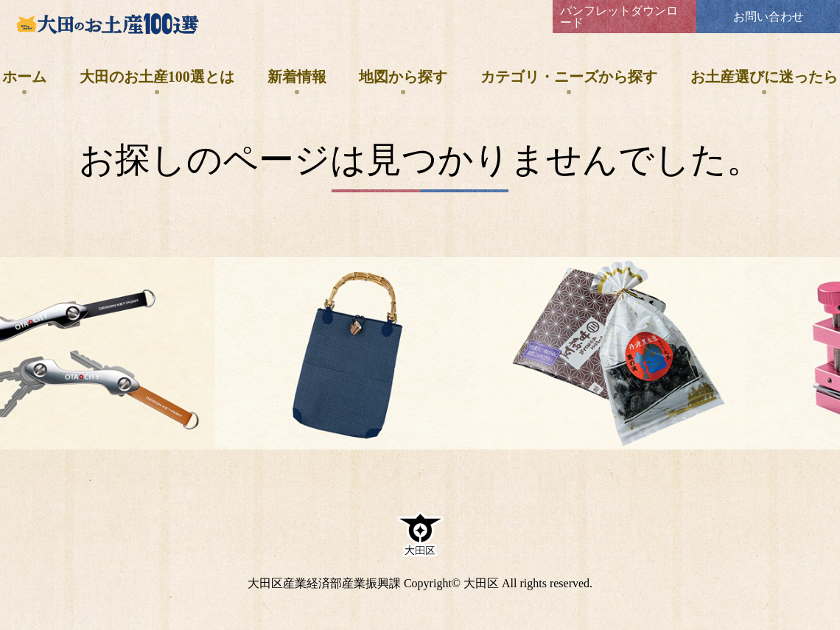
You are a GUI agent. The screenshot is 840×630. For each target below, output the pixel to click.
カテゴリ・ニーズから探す (569, 77)
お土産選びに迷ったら (764, 77)
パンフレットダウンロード (619, 17)
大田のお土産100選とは (157, 77)
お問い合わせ (769, 17)
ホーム (24, 77)
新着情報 (297, 77)
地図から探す (403, 77)
